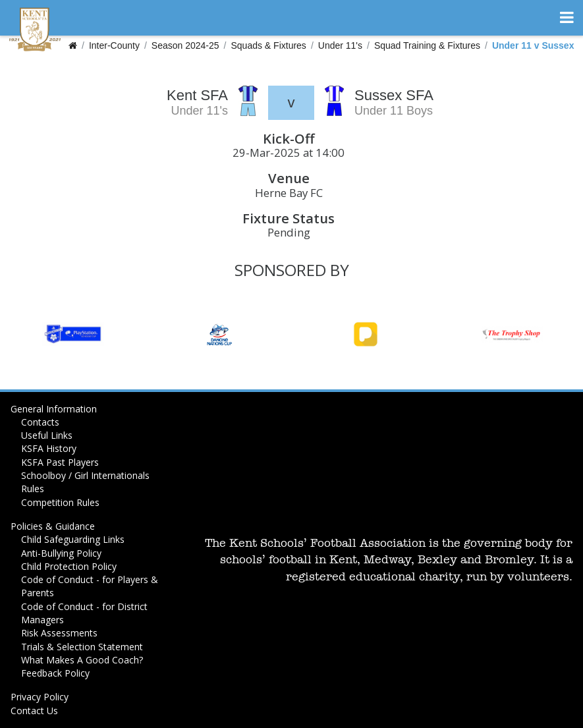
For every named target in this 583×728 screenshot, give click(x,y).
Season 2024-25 (185, 45)
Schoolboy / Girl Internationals (85, 475)
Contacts (40, 422)
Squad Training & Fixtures (427, 45)
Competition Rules (60, 502)
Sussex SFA (394, 95)
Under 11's (340, 45)
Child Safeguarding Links (73, 539)
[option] (73, 334)
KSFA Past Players (60, 462)
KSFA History (49, 448)
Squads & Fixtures (268, 45)
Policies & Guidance (53, 526)
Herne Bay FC (289, 193)
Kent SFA (197, 95)
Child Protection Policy (69, 566)
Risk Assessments (59, 633)
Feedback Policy (55, 673)
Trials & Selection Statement (82, 647)
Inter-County (114, 45)
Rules (33, 489)
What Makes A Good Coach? (82, 660)
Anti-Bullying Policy (61, 553)
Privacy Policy (40, 697)
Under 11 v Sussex (533, 45)
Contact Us (34, 711)
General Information (54, 409)
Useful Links (47, 435)
